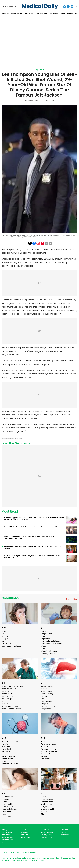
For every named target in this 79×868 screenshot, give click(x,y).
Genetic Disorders (9, 689)
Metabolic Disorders (10, 764)
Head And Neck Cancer (11, 709)
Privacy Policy (47, 835)
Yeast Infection (47, 812)
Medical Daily (40, 6)
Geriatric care (7, 696)
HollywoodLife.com (10, 355)
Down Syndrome (48, 654)
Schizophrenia (7, 797)
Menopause (6, 754)
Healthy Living (7, 837)
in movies (19, 411)
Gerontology (7, 699)
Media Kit (45, 830)
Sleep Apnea (7, 817)
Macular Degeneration (11, 742)
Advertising (26, 837)
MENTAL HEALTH (17, 14)
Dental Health (47, 636)
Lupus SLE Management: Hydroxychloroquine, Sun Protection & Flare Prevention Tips (32, 557)
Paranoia (45, 746)
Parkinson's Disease (49, 751)
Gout (4, 701)
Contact (25, 832)
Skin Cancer (6, 812)
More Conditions (71, 599)
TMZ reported (27, 266)
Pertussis (45, 756)
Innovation (6, 835)
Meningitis (6, 751)
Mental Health (7, 759)
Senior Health (7, 804)
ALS (3, 641)
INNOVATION (30, 14)
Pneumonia (46, 759)
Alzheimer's (6, 644)
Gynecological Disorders (12, 706)
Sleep (4, 814)
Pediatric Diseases (49, 754)
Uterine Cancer (47, 799)
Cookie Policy (46, 837)
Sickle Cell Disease (9, 809)
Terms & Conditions (49, 832)
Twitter (64, 832)
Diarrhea (45, 649)
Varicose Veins (47, 802)
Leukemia (45, 696)
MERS (4, 761)
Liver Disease (46, 701)
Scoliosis (5, 799)
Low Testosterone (48, 706)
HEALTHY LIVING (42, 14)
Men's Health (7, 749)
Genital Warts (7, 694)
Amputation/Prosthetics (11, 646)
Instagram (65, 835)
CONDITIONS (72, 14)
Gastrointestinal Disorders (12, 686)
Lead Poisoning (47, 694)
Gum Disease (7, 704)
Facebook (65, 830)
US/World (39, 70)
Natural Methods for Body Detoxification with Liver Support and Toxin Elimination (32, 528)
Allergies (5, 639)
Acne (4, 631)
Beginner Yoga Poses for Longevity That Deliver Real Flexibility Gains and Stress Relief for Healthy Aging (34, 518)
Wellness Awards (58, 14)
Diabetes (45, 646)
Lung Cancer (46, 709)
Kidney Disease (47, 689)
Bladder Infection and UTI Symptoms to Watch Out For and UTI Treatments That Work (29, 538)
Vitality (4, 830)
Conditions (10, 598)
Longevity (45, 704)
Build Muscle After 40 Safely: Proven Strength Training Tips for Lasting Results (32, 547)
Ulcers (44, 797)
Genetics (5, 691)
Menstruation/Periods (10, 756)
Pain (43, 742)
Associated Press (43, 303)
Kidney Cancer (47, 686)
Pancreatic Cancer (49, 744)
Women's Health (48, 809)
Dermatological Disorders (51, 641)
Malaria (5, 744)
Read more (41, 861)
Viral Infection (47, 804)
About (24, 830)
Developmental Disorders (51, 644)
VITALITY (6, 14)
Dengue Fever (47, 634)
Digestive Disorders (49, 651)
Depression (46, 639)
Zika (43, 814)
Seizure (4, 802)
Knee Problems (47, 691)
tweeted (42, 424)
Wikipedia (45, 364)
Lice (43, 699)
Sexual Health (7, 807)
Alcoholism (6, 636)
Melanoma (6, 746)
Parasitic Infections (49, 749)
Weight (44, 807)
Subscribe (25, 835)
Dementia (45, 631)
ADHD (4, 634)
